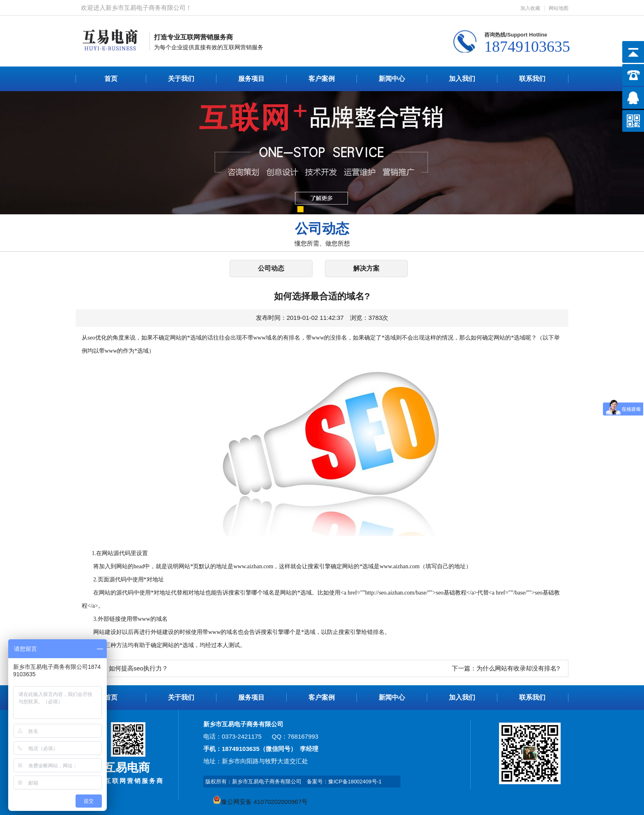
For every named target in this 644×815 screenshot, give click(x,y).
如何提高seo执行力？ (138, 668)
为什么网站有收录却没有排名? (518, 668)
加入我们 (462, 79)
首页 (111, 79)
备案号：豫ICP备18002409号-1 (344, 782)
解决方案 (366, 268)
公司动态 (271, 268)
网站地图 (559, 8)
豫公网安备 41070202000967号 (260, 802)
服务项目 (251, 79)
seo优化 (97, 338)
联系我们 (532, 79)
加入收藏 (530, 8)
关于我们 (181, 79)
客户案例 (322, 79)
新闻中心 (392, 79)
